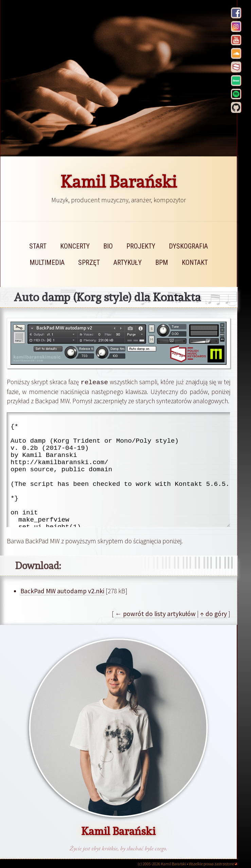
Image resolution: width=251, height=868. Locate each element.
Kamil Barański (119, 182)
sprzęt (89, 262)
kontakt (195, 262)
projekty (141, 246)
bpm (162, 262)
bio (108, 246)
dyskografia (188, 246)
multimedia (47, 262)
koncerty (75, 246)
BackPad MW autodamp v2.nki (62, 591)
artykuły (128, 262)
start (38, 246)
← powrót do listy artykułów (155, 613)
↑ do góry (213, 613)
